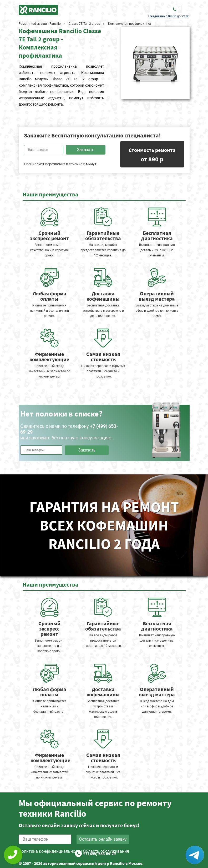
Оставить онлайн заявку (103, 839)
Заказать (85, 150)
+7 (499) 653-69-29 (99, 854)
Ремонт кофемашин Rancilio (40, 24)
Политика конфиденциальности (50, 851)
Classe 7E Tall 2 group (84, 24)
